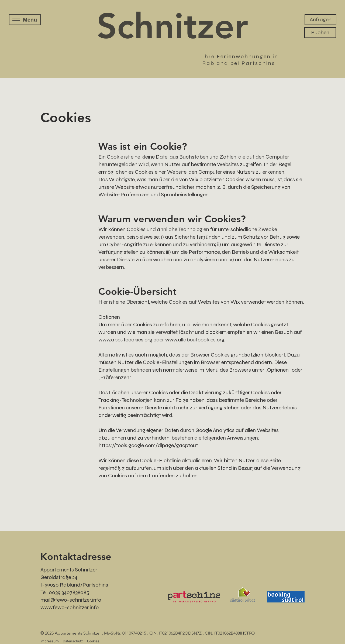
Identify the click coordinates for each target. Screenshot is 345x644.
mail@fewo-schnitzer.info (71, 600)
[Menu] (25, 20)
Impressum (50, 641)
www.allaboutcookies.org (195, 340)
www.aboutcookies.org (125, 340)
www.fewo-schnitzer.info (70, 607)
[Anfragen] (320, 20)
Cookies (93, 641)
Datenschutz (73, 641)
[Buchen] (320, 33)
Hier (103, 302)
